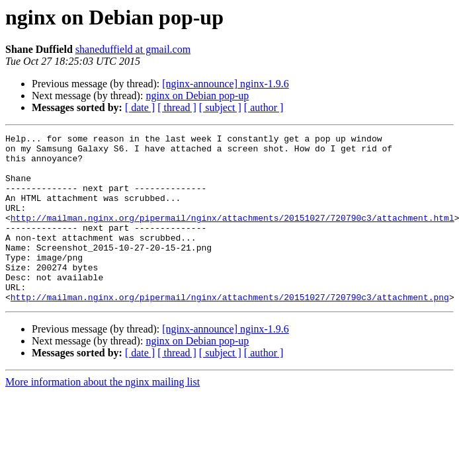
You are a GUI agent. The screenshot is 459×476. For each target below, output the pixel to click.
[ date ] (140, 107)
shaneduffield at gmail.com (133, 49)
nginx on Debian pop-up (197, 96)
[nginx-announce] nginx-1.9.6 (226, 84)
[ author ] (264, 107)
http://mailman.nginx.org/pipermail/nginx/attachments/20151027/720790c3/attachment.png (230, 331)
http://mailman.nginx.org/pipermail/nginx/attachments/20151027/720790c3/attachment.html (232, 235)
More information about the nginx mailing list (103, 416)
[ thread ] (177, 107)
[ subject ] (220, 107)
